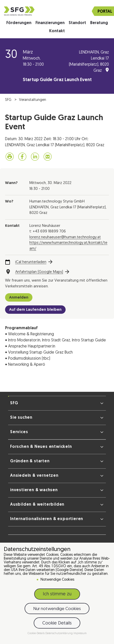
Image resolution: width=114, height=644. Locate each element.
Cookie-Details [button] (36, 633)
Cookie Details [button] (57, 623)
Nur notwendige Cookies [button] (57, 609)
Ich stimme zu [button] (57, 594)
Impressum (80, 633)
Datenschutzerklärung (59, 633)
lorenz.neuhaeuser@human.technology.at (65, 237)
